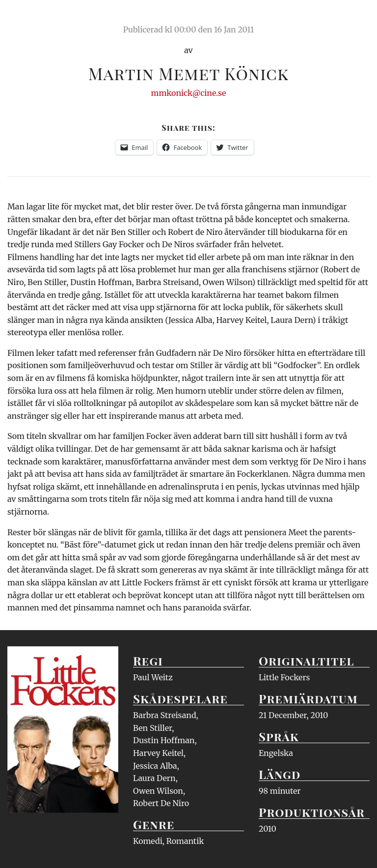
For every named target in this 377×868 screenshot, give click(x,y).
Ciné (30, 17)
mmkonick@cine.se (189, 93)
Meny (357, 17)
